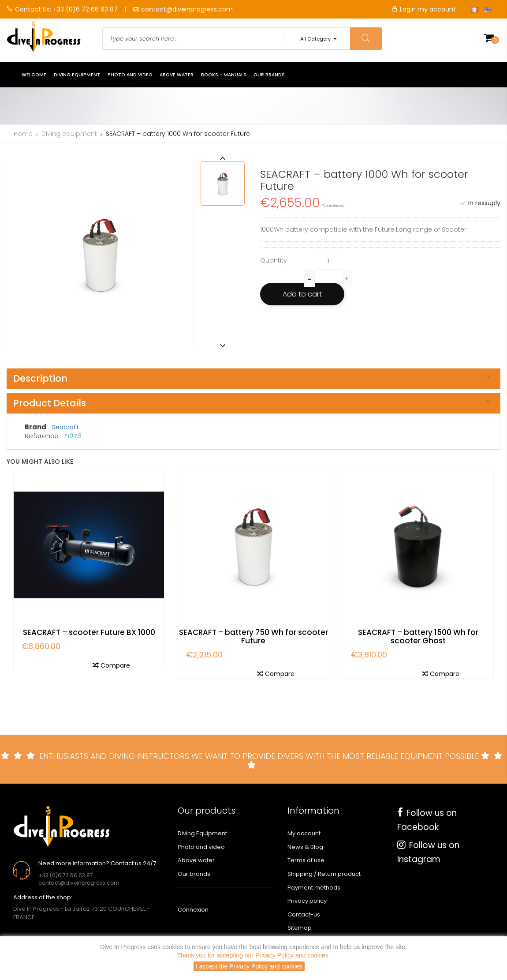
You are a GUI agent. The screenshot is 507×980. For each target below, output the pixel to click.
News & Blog (305, 847)
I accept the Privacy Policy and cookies (249, 966)
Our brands (194, 874)
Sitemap (300, 928)
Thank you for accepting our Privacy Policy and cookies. (253, 955)
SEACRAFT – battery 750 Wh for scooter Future (253, 636)
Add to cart (302, 294)
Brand (35, 427)
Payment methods (314, 888)
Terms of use (306, 860)
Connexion (193, 910)
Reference (43, 436)
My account (304, 833)
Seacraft (65, 427)
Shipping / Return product (324, 874)
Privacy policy (307, 901)
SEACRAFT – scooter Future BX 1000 (89, 632)
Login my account (424, 9)
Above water (196, 860)
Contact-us (304, 914)
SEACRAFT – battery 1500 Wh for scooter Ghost (418, 636)
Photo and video (201, 847)
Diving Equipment (202, 833)
